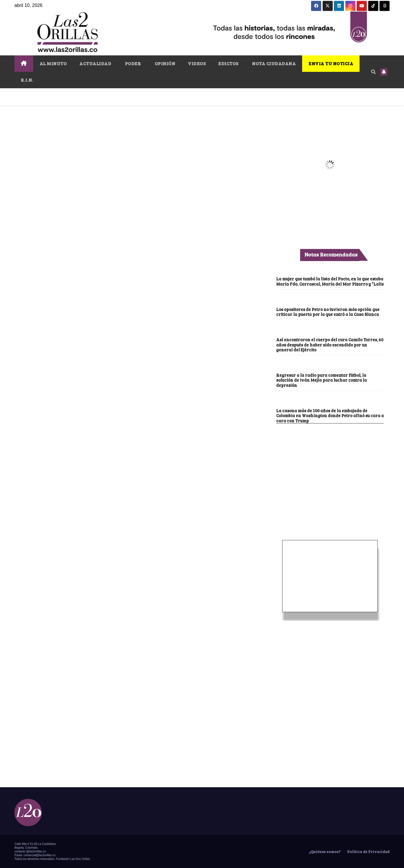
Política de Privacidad (368, 852)
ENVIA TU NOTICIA (331, 63)
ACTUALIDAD (95, 63)
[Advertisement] (330, 467)
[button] (373, 72)
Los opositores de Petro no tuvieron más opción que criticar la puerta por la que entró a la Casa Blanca (328, 312)
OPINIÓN (164, 63)
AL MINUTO (53, 63)
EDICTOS (228, 63)
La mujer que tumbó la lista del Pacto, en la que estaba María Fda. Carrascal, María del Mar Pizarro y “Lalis (330, 281)
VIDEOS (197, 63)
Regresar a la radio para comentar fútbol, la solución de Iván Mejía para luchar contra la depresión (321, 380)
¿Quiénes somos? (324, 852)
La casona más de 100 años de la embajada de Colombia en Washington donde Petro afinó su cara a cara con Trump (330, 416)
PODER (132, 63)
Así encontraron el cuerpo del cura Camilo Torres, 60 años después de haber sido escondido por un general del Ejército (330, 345)
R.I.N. (27, 80)
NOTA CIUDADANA (274, 63)
